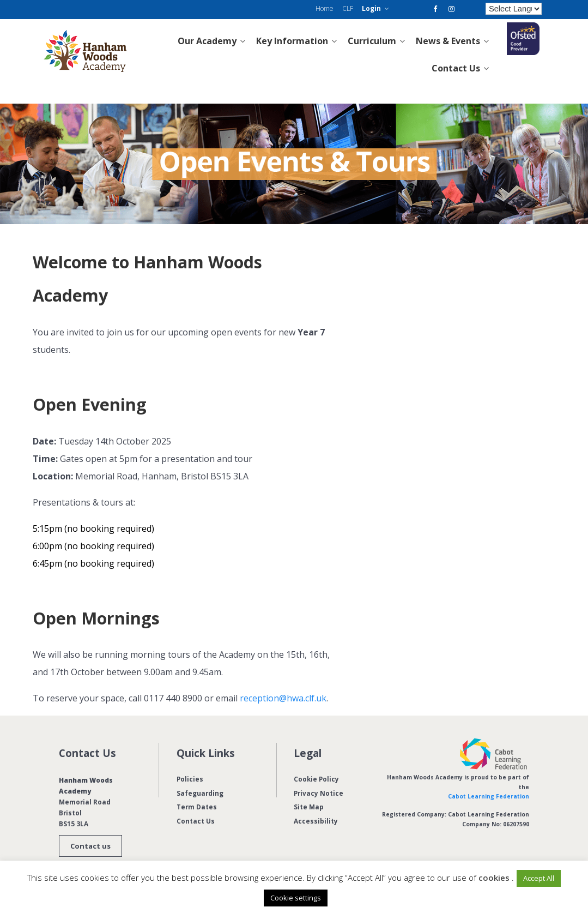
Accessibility (316, 821)
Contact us (90, 846)
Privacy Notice (319, 793)
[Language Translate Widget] (514, 9)
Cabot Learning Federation (489, 796)
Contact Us (196, 821)
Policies (190, 779)
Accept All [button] (539, 878)
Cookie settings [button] (296, 898)
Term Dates (197, 807)
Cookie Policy (316, 779)
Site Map (309, 807)
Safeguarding (200, 793)
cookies (494, 878)
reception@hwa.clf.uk (283, 698)
